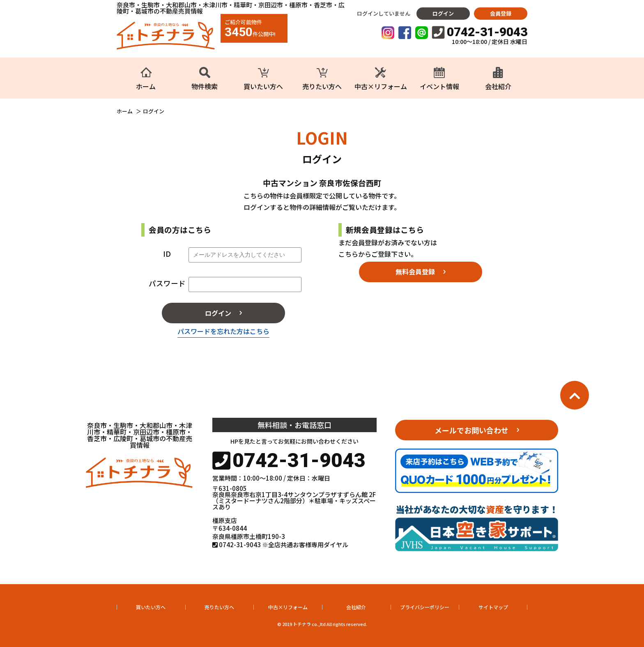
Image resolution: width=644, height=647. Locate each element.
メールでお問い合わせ (471, 430)
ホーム (125, 111)
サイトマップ (493, 607)
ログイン (443, 13)
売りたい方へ (219, 607)
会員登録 (501, 13)
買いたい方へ (151, 607)
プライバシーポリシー (425, 607)
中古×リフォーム (288, 607)
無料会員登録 (415, 272)
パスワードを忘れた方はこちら (223, 331)
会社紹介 (356, 607)
